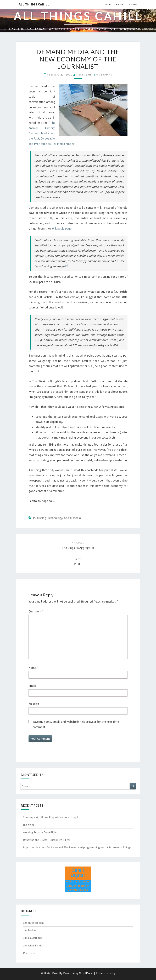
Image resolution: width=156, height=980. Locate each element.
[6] (66, 265)
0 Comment (104, 75)
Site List (133, 4)
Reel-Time (29, 953)
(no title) (28, 825)
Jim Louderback (32, 938)
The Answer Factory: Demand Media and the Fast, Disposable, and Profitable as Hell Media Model (51, 133)
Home (108, 4)
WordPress (86, 973)
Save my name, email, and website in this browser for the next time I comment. (77, 724)
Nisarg (111, 973)
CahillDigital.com (33, 923)
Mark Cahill (84, 75)
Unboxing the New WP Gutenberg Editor (47, 840)
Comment (36, 611)
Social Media (72, 518)
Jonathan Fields (32, 945)
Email (33, 686)
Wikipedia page (62, 228)
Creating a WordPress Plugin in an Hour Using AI (51, 817)
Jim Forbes (30, 930)
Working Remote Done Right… (41, 832)
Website (34, 704)
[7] (97, 250)
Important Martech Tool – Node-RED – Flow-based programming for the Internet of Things (77, 847)
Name (33, 668)
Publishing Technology (48, 518)
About (120, 4)
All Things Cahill (34, 4)
